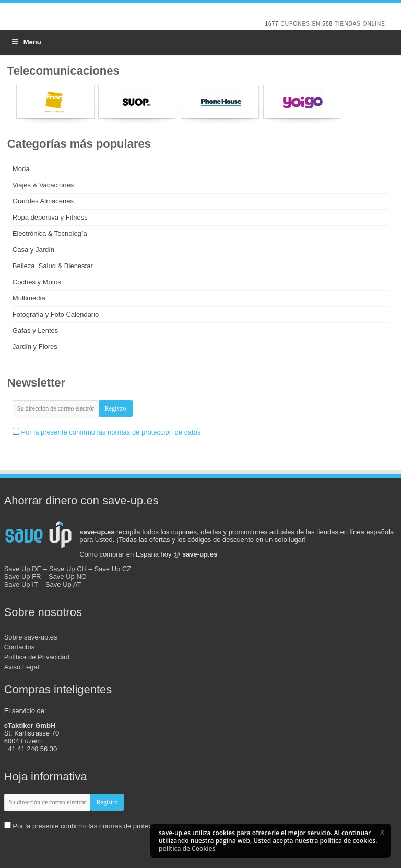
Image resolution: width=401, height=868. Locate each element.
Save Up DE (23, 569)
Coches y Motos (37, 282)
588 (327, 24)
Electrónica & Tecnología (50, 233)
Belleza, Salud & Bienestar (53, 266)
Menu (26, 42)
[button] (382, 832)
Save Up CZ (113, 569)
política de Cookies (187, 848)
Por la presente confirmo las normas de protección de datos (111, 432)
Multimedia (29, 298)
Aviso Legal (22, 667)
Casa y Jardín (33, 250)
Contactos (20, 647)
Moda (21, 169)
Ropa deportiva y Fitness (50, 217)
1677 (272, 24)
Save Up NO (68, 577)
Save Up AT (63, 584)
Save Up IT (21, 584)
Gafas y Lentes (35, 330)
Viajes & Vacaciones (43, 185)
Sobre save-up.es (31, 637)
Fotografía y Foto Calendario (56, 314)
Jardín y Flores (35, 347)
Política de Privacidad (37, 657)
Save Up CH (68, 569)
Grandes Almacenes (43, 201)
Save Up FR (23, 577)
